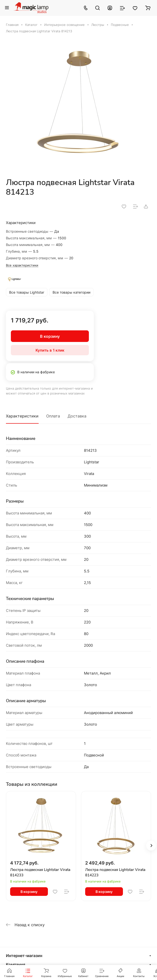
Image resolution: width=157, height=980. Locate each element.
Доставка (77, 416)
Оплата (53, 416)
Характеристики (22, 416)
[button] (151, 846)
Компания (16, 964)
